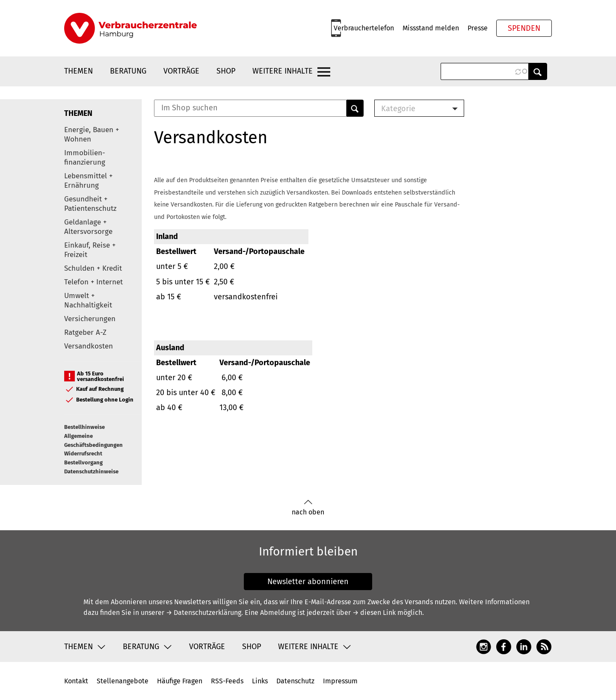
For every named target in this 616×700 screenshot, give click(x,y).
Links (260, 681)
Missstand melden (431, 28)
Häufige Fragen (180, 681)
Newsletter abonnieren (308, 582)
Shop (226, 71)
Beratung (128, 71)
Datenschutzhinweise (91, 471)
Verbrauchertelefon (364, 28)
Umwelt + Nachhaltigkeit (88, 300)
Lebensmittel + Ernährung (88, 181)
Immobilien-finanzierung (85, 158)
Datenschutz (295, 681)
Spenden (524, 28)
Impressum (340, 681)
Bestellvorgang (83, 462)
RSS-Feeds (227, 681)
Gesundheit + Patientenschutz (90, 204)
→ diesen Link (374, 613)
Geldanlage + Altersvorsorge (88, 227)
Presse (478, 28)
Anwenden (538, 71)
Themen (78, 71)
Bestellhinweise (84, 427)
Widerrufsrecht (83, 453)
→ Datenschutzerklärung (204, 613)
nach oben (308, 508)
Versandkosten (89, 346)
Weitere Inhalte (283, 71)
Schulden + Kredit (93, 268)
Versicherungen (90, 319)
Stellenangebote (123, 681)
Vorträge (181, 71)
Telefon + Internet (93, 282)
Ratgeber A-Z (85, 332)
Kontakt (76, 681)
